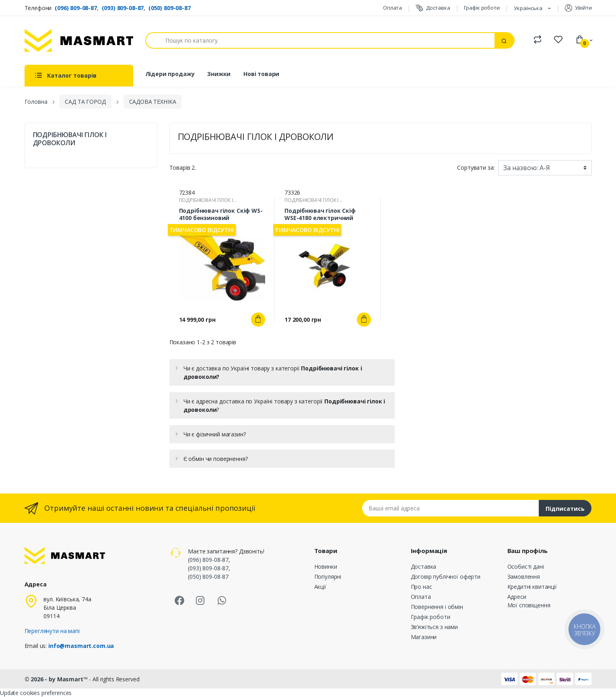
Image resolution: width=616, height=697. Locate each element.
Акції (320, 587)
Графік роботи (482, 8)
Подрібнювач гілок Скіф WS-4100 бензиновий (221, 214)
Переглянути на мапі (52, 631)
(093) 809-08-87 (123, 8)
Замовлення (524, 577)
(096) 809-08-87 (76, 8)
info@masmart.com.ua (81, 646)
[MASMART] (79, 40)
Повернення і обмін (437, 607)
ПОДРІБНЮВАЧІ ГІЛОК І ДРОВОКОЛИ (70, 139)
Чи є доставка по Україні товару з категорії (273, 372)
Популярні (328, 577)
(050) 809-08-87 (170, 8)
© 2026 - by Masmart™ (57, 679)
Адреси (517, 597)
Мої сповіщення (529, 605)
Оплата (392, 8)
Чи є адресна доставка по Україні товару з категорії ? (284, 405)
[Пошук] (320, 40)
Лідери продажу (170, 74)
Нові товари (261, 74)
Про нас (421, 587)
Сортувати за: (476, 168)
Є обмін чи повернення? (216, 459)
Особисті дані (526, 566)
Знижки (219, 74)
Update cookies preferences (36, 693)
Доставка (433, 8)
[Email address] (451, 508)
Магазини (424, 637)
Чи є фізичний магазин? (215, 434)
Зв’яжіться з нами (435, 627)
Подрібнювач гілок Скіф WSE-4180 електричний (320, 214)
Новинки (326, 566)
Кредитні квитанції (532, 587)
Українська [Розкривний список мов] (529, 8)
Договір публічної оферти (446, 577)
